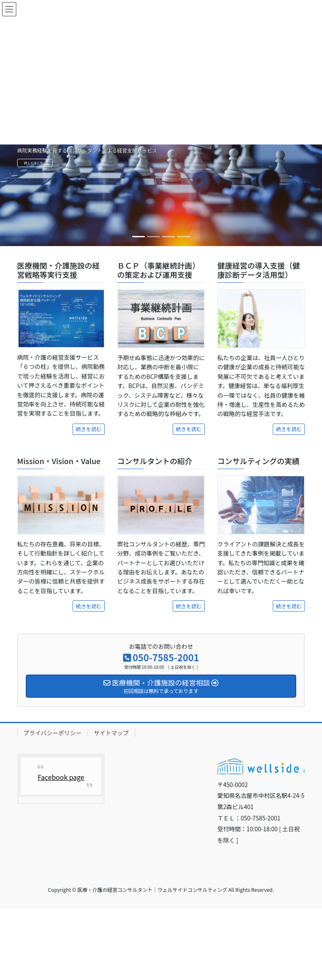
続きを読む (89, 429)
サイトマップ (111, 733)
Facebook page (61, 777)
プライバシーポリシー (53, 733)
